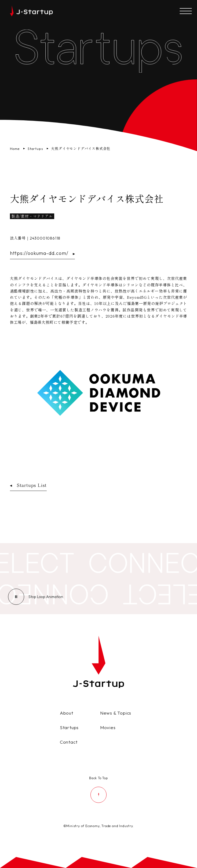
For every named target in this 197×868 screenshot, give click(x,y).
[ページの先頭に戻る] (99, 789)
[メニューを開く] (186, 11)
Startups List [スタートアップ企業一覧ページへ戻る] (28, 485)
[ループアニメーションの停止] (46, 597)
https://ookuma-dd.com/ (43, 253)
